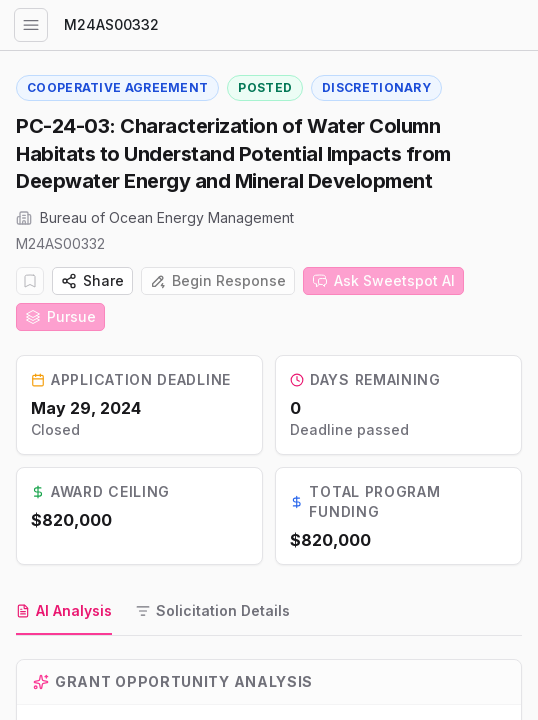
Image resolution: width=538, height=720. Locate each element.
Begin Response (218, 280)
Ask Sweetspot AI (383, 280)
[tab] (64, 612)
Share (92, 280)
